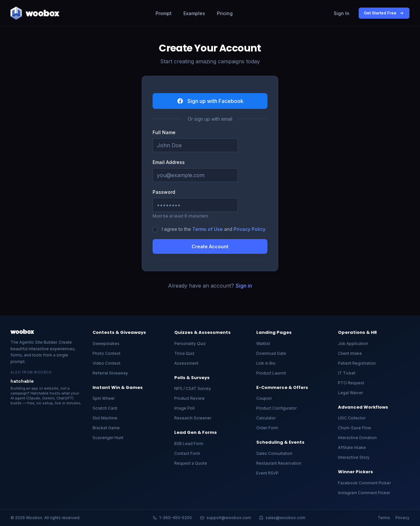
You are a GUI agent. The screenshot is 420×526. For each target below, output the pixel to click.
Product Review (189, 398)
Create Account (210, 246)
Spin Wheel (104, 398)
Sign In (342, 13)
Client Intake (350, 353)
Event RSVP (267, 473)
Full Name (164, 132)
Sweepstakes (106, 344)
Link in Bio (266, 363)
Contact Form (187, 453)
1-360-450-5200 (172, 518)
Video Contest (106, 363)
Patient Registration (357, 363)
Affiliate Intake (352, 447)
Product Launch (271, 373)
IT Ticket (347, 373)
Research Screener (193, 418)
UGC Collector (352, 418)
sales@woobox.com (282, 518)
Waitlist (263, 344)
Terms (384, 518)
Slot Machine (105, 418)
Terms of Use (208, 229)
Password (164, 192)
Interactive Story (354, 457)
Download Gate (271, 353)
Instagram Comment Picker (364, 493)
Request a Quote (191, 463)
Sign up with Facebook (210, 101)
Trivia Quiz (184, 353)
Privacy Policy (250, 229)
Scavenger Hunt (108, 438)
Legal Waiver (350, 393)
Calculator (266, 418)
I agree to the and (214, 229)
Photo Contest (106, 353)
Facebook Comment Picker (364, 483)
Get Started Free (384, 13)
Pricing (225, 13)
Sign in (244, 286)
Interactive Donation (357, 438)
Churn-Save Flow (355, 428)
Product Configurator (276, 408)
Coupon (264, 398)
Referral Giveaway (110, 373)
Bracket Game (106, 428)
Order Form (267, 428)
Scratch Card (105, 408)
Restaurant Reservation (279, 463)
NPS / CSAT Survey (193, 388)
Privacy (402, 518)
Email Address (169, 162)
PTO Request (351, 383)
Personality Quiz (190, 344)
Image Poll (184, 408)
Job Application (353, 344)
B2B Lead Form (189, 444)
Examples (194, 13)
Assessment (186, 363)
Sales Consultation (274, 453)
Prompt (164, 13)
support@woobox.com (225, 518)
